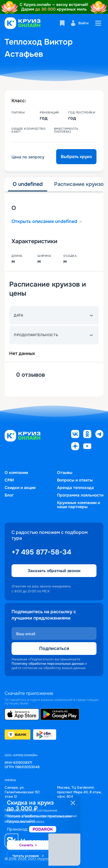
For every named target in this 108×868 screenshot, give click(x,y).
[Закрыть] (73, 803)
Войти (79, 23)
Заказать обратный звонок (54, 571)
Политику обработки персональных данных (48, 664)
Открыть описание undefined (47, 221)
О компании (16, 473)
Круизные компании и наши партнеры (78, 505)
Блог (9, 495)
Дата (18, 315)
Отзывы (65, 473)
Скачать (29, 845)
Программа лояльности (80, 495)
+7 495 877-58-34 (41, 552)
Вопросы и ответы (75, 480)
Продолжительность (36, 335)
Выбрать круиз (76, 157)
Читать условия (29, 856)
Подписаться (54, 648)
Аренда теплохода (75, 488)
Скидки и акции (20, 488)
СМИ (9, 480)
